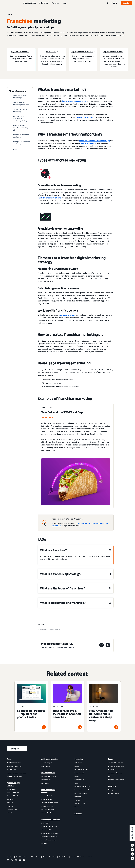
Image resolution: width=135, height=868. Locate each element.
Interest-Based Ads (49, 857)
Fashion (77, 776)
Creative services (46, 780)
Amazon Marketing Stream (49, 803)
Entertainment (79, 773)
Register (126, 3)
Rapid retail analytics (47, 813)
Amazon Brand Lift (47, 799)
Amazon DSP (45, 823)
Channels (78, 813)
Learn (65, 3)
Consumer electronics (81, 769)
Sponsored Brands (13, 796)
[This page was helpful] (108, 645)
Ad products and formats (13, 784)
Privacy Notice (35, 857)
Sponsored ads (12, 789)
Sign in (114, 3)
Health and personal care (82, 786)
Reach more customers (14, 766)
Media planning (45, 766)
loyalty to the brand (85, 117)
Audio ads (10, 806)
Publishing (78, 797)
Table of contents (18, 91)
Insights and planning (49, 759)
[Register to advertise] (21, 52)
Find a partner (113, 790)
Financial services (80, 780)
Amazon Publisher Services (49, 833)
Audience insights (46, 763)
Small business (29, 3)
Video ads (10, 803)
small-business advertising (49, 198)
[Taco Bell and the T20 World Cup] (47, 417)
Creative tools (45, 783)
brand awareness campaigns (74, 101)
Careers (90, 857)
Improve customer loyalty (15, 776)
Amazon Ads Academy (115, 763)
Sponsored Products (13, 792)
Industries (79, 759)
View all (9, 813)
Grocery (77, 783)
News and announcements (117, 780)
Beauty (77, 766)
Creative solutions (48, 773)
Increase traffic (12, 769)
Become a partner (114, 793)
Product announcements (116, 766)
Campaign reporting (47, 806)
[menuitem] (17, 801)
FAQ (110, 776)
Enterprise (44, 3)
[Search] (107, 3)
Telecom (77, 800)
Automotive (78, 763)
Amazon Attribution (47, 796)
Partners (55, 3)
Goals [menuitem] (9, 759)
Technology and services (50, 819)
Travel (77, 807)
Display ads (10, 799)
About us (10, 857)
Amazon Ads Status (78, 857)
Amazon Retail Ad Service (49, 837)
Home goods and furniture (83, 790)
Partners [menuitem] (112, 786)
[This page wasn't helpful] (101, 645)
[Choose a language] (17, 749)
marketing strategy (67, 315)
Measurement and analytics (48, 791)
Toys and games (80, 803)
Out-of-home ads (13, 809)
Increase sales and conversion (16, 773)
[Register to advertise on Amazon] (67, 519)
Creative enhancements (48, 776)
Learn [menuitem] (111, 759)
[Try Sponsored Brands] (114, 52)
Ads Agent (44, 843)
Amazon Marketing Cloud (49, 826)
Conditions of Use (22, 857)
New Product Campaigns (48, 840)
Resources (112, 769)
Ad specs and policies (115, 773)
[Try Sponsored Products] (83, 52)
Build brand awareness (14, 763)
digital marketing (88, 143)
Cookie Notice (63, 857)
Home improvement (81, 793)
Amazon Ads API (46, 830)
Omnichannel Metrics (47, 809)
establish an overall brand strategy (94, 141)
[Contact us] (52, 52)
